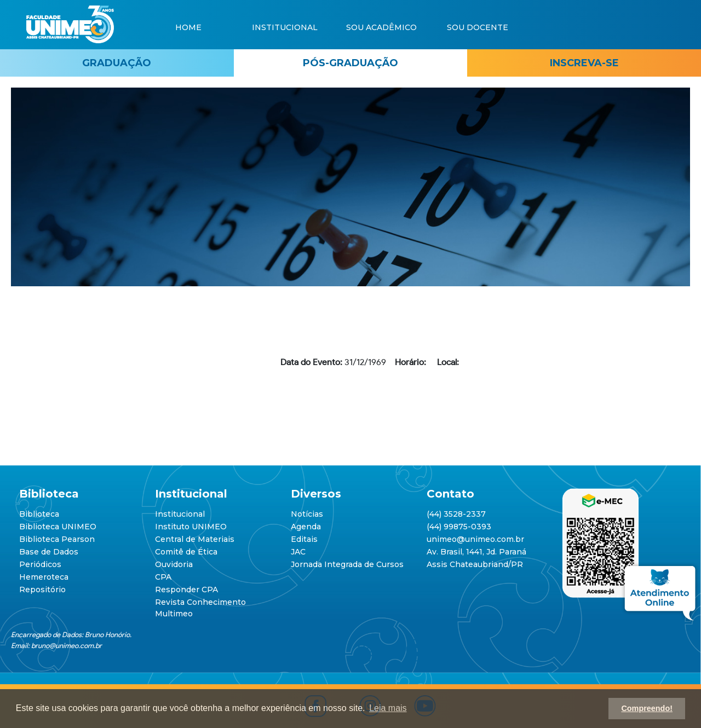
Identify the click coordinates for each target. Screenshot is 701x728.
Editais (304, 539)
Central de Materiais (195, 539)
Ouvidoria (174, 564)
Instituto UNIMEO (191, 527)
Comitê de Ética (186, 552)
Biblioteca (39, 514)
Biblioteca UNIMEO (58, 527)
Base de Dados (49, 552)
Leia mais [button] (388, 708)
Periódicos (40, 564)
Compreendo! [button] (647, 708)
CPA (163, 577)
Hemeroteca (44, 577)
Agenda (306, 527)
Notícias (307, 514)
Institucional (180, 514)
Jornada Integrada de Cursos (347, 564)
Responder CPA (186, 590)
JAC (298, 552)
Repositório (42, 590)
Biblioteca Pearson (57, 539)
